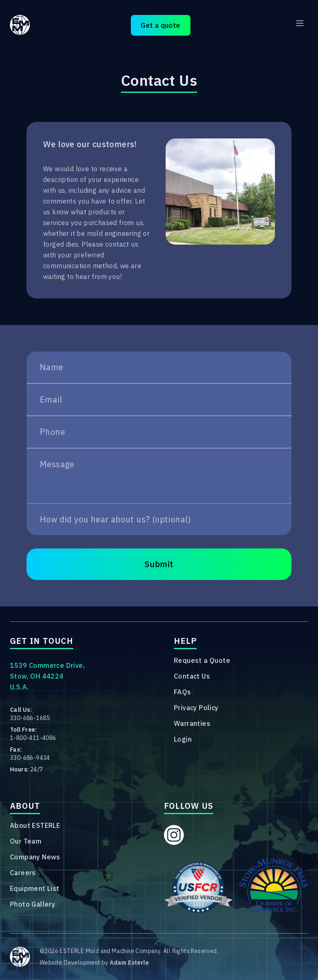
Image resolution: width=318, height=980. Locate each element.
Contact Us (192, 676)
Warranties (192, 723)
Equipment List (35, 888)
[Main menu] (300, 23)
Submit (159, 564)
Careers (23, 873)
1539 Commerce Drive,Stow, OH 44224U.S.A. (47, 676)
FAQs (183, 692)
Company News (35, 857)
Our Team (26, 841)
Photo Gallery (33, 904)
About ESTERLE (35, 825)
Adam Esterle (129, 963)
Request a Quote (202, 660)
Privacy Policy (196, 708)
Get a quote (160, 25)
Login (183, 739)
